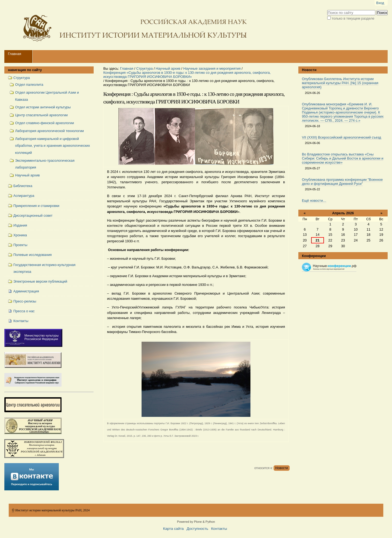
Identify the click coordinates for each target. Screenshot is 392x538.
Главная (15, 54)
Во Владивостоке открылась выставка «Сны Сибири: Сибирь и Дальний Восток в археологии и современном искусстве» (343, 158)
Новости (281, 468)
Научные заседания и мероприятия (212, 68)
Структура (144, 68)
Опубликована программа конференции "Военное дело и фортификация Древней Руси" (342, 182)
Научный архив (168, 68)
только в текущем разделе (353, 18)
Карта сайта (173, 529)
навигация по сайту (25, 70)
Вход (380, 3)
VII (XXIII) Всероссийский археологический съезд (342, 137)
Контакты (219, 529)
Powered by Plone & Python (196, 522)
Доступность (197, 529)
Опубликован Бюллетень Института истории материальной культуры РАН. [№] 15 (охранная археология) (340, 83)
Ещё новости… (314, 201)
